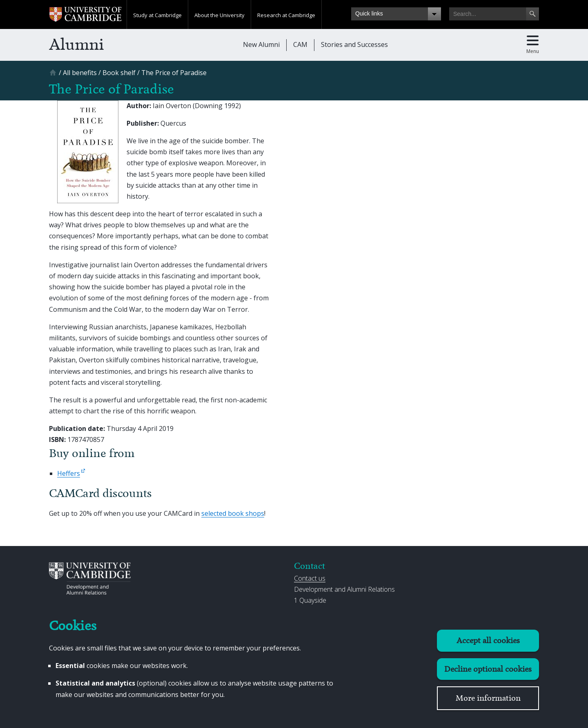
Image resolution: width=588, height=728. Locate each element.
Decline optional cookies (488, 669)
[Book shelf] (119, 73)
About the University (219, 15)
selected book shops (233, 513)
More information (488, 698)
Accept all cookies (488, 640)
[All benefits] (80, 73)
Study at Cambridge (157, 15)
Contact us (310, 578)
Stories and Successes (354, 44)
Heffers (69, 473)
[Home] (54, 75)
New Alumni (261, 44)
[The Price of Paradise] (174, 73)
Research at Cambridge (286, 15)
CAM (300, 44)
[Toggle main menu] (533, 45)
